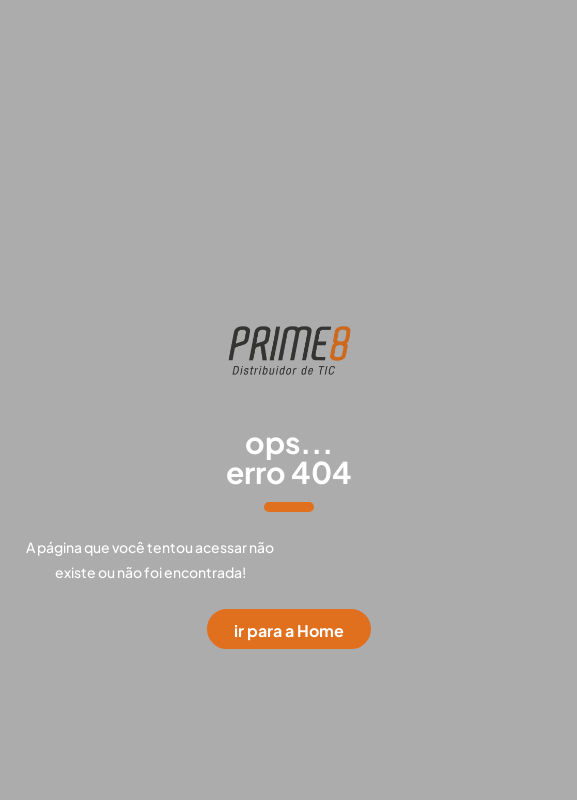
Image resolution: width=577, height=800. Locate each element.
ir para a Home (289, 630)
